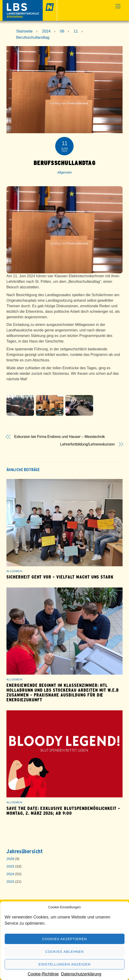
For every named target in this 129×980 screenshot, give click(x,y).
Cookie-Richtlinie (43, 974)
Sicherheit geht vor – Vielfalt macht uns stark (60, 577)
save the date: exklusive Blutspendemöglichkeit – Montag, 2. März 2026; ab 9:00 (63, 811)
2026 (10, 859)
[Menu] (118, 6)
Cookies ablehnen (64, 952)
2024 (10, 874)
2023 (10, 881)
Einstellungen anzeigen (64, 964)
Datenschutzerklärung (81, 974)
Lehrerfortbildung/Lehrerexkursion (88, 444)
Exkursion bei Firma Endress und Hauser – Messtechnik (60, 437)
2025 (10, 866)
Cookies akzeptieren (64, 939)
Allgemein (64, 172)
